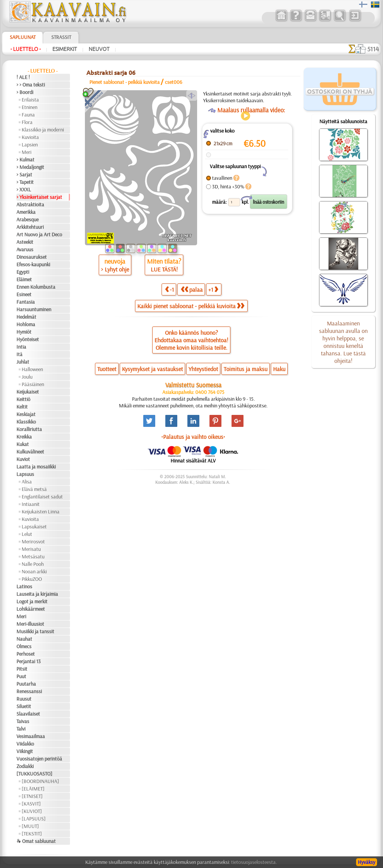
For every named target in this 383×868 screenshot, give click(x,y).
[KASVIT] (31, 804)
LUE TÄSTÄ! (164, 269)
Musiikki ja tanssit (35, 631)
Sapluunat (23, 37)
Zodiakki (25, 766)
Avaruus (25, 249)
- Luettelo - (26, 49)
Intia (21, 347)
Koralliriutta (29, 429)
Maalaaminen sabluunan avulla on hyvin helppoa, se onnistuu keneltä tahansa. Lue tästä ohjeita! (343, 342)
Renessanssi (29, 691)
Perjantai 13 (29, 661)
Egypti (23, 272)
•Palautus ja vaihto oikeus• (193, 437)
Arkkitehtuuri (30, 227)
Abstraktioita (30, 204)
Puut (21, 676)
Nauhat (24, 639)
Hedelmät (26, 317)
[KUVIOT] (32, 811)
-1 (169, 289)
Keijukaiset (28, 392)
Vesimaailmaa (31, 736)
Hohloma (26, 324)
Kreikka (24, 437)
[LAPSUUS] (34, 819)
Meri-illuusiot (30, 624)
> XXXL (24, 189)
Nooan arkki (34, 571)
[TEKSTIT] (32, 834)
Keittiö (23, 399)
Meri (27, 152)
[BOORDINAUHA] (40, 781)
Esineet (24, 294)
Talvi (21, 729)
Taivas (23, 721)
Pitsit (22, 669)
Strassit (61, 37)
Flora (27, 122)
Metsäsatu (33, 556)
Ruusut (24, 699)
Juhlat (23, 362)
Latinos (24, 586)
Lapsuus (25, 474)
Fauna (28, 115)
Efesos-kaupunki (33, 264)
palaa (192, 289)
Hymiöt (24, 332)
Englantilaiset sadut (42, 497)
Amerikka (26, 212)
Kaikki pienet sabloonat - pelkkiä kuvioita (191, 306)
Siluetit (24, 706)
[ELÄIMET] (33, 789)
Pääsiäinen (33, 384)
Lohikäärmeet (31, 609)
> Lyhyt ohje (115, 269)
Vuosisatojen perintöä (39, 759)
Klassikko (26, 422)
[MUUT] (30, 826)
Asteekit (25, 242)
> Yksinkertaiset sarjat (39, 197)
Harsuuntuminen (34, 309)
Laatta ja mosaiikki (36, 467)
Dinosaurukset (32, 257)
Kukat (23, 444)
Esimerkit (65, 49)
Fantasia (26, 302)
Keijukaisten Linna (41, 512)
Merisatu (31, 549)
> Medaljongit (30, 167)
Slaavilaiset (28, 714)
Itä (19, 354)
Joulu (27, 377)
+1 (213, 289)
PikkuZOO (32, 579)
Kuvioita (30, 137)
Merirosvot (33, 541)
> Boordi (25, 92)
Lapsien (30, 145)
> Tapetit (25, 182)
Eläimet (24, 279)
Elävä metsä (34, 489)
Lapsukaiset (34, 526)
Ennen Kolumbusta (36, 287)
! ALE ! (23, 77)
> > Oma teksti (31, 85)
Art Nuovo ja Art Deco (39, 234)
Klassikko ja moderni (43, 130)
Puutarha (26, 684)
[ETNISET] (32, 796)
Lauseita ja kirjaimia (37, 594)
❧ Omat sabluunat (36, 841)
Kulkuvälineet (30, 452)
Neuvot (99, 49)
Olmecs (24, 646)
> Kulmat (25, 160)
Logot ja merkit (32, 601)
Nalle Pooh (33, 564)
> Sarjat (24, 174)
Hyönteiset (28, 339)
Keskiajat (26, 414)
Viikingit (25, 751)
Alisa (27, 482)
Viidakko (25, 744)
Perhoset (26, 654)
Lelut (27, 534)
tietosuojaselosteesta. (254, 862)
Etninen (30, 107)
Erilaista (30, 100)
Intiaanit (31, 504)
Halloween (32, 369)
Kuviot (23, 459)
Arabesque (27, 219)
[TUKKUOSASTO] (34, 774)
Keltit (22, 407)
